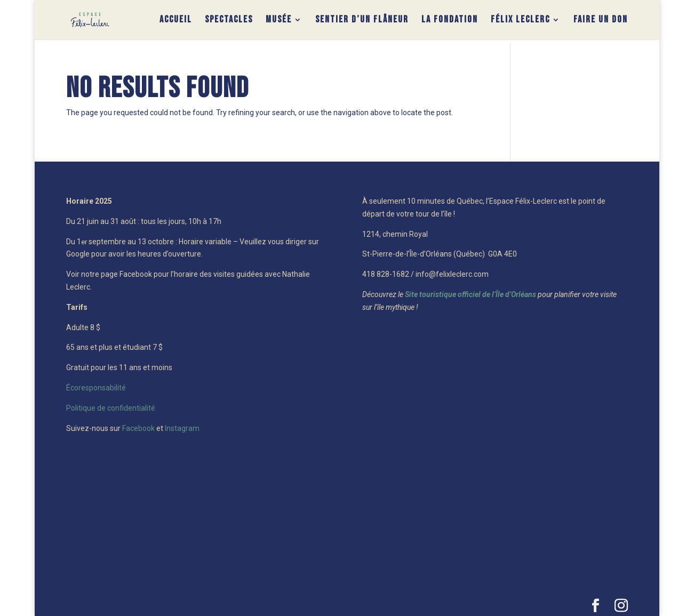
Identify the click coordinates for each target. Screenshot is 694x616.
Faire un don (601, 21)
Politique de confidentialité (111, 408)
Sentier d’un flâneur (362, 21)
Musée (279, 21)
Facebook (138, 428)
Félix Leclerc (520, 21)
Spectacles (229, 21)
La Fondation (450, 21)
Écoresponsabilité (96, 388)
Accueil (176, 21)
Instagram (182, 428)
